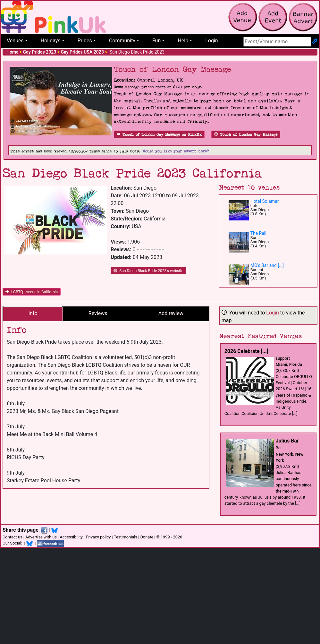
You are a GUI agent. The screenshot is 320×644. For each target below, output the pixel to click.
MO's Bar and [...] (267, 265)
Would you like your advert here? (176, 151)
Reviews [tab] (98, 313)
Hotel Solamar (265, 201)
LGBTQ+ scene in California (32, 292)
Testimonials (126, 537)
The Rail (258, 233)
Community (122, 41)
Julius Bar (287, 441)
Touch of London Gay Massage (246, 135)
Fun (156, 41)
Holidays (51, 41)
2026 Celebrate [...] (246, 351)
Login (211, 41)
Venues (15, 41)
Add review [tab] (171, 313)
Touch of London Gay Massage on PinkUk (159, 135)
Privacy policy (98, 537)
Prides (85, 41)
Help (183, 41)
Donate (147, 537)
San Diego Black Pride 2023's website (148, 271)
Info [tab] (33, 313)
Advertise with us (41, 537)
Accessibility (71, 537)
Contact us (13, 537)
